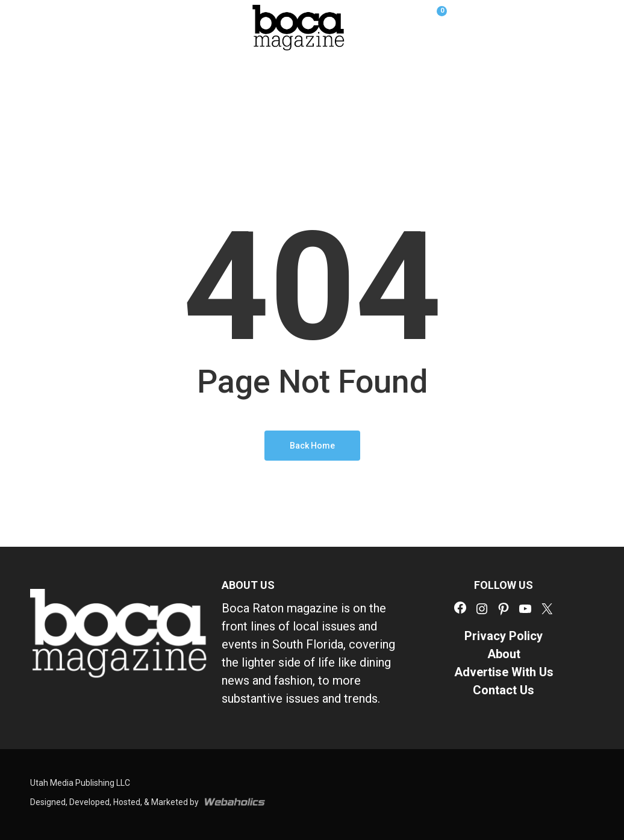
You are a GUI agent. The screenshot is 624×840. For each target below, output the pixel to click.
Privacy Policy (504, 636)
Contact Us (504, 690)
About (504, 654)
